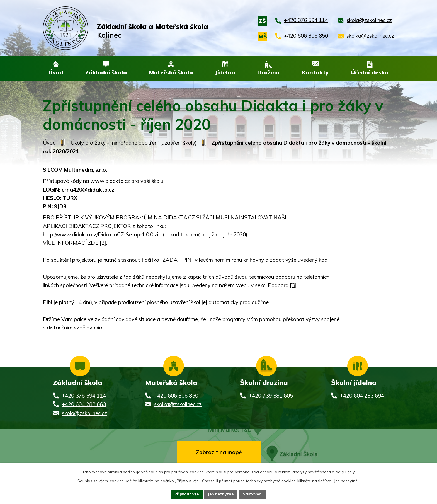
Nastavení (253, 494)
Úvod (49, 143)
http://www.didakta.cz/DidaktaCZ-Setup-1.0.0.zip (102, 235)
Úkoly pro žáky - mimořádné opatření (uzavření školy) (134, 143)
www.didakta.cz (110, 181)
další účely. (345, 472)
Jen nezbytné (221, 494)
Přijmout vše (187, 494)
